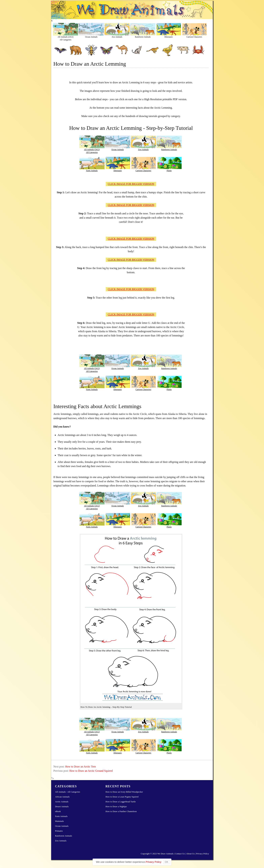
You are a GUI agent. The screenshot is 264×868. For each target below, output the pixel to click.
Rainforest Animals (143, 37)
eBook (58, 811)
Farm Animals (92, 171)
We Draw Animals (165, 854)
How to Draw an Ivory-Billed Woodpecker (124, 792)
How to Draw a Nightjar (116, 806)
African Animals (62, 797)
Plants (169, 171)
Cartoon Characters (194, 37)
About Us (190, 854)
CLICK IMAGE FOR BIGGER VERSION (131, 184)
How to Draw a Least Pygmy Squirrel (122, 797)
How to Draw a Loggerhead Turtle (121, 802)
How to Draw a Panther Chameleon (121, 811)
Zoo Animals (117, 37)
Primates (59, 831)
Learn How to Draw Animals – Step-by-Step (132, 10)
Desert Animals (62, 806)
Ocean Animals (91, 37)
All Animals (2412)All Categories (65, 38)
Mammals (59, 821)
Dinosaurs (169, 37)
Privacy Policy (203, 854)
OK (167, 862)
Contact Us (180, 854)
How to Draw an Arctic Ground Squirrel (91, 771)
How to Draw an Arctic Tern (80, 767)
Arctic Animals (62, 802)
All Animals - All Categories (68, 792)
